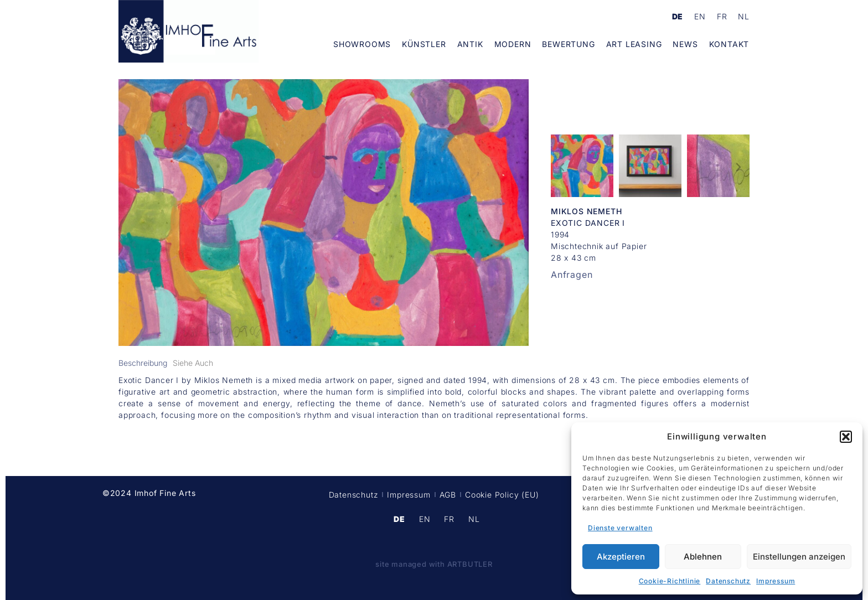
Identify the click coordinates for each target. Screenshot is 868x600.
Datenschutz (728, 581)
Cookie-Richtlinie (670, 581)
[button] (846, 437)
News (685, 44)
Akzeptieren (621, 557)
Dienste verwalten (620, 528)
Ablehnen (703, 557)
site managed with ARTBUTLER (434, 564)
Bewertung (568, 44)
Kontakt (729, 44)
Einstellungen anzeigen (799, 557)
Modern (513, 44)
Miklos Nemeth (586, 211)
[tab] (143, 363)
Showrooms (362, 44)
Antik (470, 44)
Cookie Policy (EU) (502, 495)
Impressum (776, 581)
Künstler (424, 44)
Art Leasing (634, 44)
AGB (448, 495)
